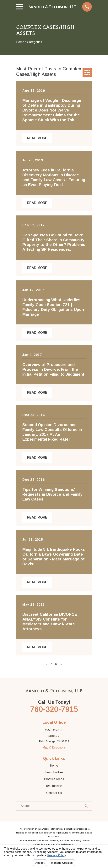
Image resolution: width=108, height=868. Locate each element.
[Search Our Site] (86, 806)
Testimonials (54, 786)
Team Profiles (54, 772)
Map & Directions (54, 747)
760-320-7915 (54, 709)
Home (54, 766)
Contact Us (54, 793)
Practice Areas (54, 779)
